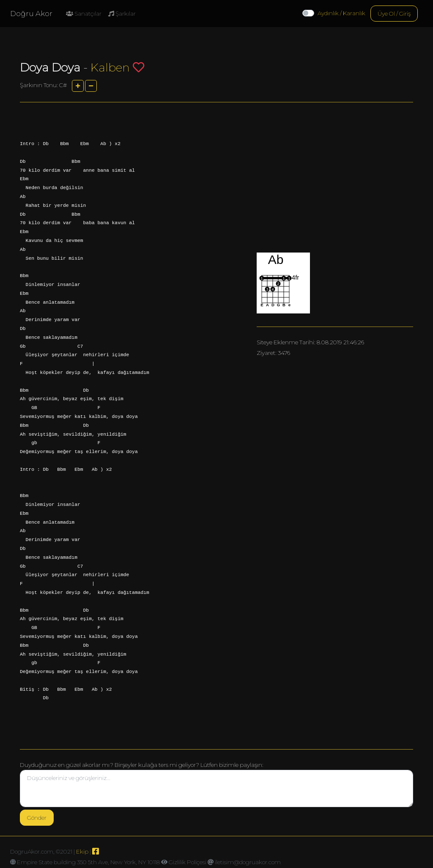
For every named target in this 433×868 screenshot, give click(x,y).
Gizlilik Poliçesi (188, 862)
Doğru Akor (31, 14)
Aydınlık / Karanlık (341, 13)
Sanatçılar (84, 14)
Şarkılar (122, 14)
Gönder (37, 818)
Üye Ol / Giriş (394, 14)
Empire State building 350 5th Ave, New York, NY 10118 (88, 862)
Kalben (110, 67)
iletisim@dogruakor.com (248, 862)
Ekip (82, 852)
